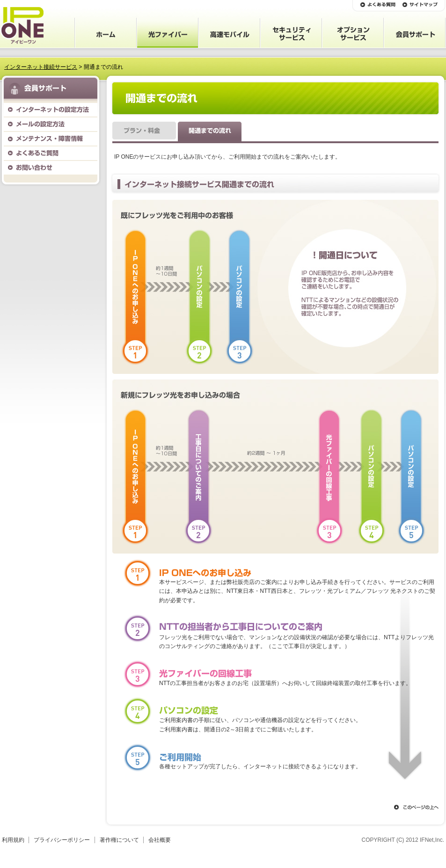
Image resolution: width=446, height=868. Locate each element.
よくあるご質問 (51, 153)
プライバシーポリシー (62, 840)
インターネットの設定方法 (51, 110)
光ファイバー (168, 33)
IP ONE (22, 26)
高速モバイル (229, 33)
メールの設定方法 (51, 124)
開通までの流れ (210, 132)
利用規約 (13, 840)
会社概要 (160, 840)
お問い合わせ (51, 168)
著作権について (119, 840)
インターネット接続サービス (41, 67)
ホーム (106, 33)
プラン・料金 (144, 132)
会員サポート (415, 33)
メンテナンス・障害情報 (51, 139)
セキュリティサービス (291, 33)
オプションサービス (353, 33)
